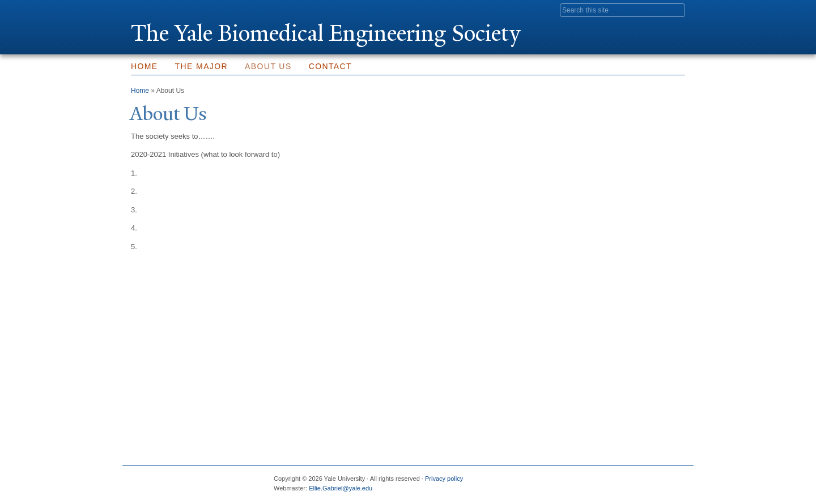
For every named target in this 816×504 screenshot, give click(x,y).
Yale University (163, 10)
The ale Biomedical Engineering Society (326, 33)
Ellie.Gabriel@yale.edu (341, 488)
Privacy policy (444, 479)
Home (144, 66)
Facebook (566, 483)
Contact (330, 66)
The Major (202, 66)
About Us (268, 66)
